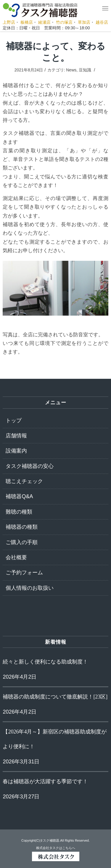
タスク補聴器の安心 (30, 466)
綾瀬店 (44, 22)
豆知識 (85, 70)
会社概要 (16, 557)
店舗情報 (16, 436)
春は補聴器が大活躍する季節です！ (45, 781)
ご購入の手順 (22, 542)
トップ (14, 421)
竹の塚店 (64, 22)
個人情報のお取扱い (30, 588)
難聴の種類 (19, 512)
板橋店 (27, 22)
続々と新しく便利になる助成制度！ (45, 662)
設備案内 (16, 451)
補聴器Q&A (19, 496)
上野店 (9, 22)
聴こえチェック (24, 481)
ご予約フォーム (24, 573)
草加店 (84, 22)
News (71, 70)
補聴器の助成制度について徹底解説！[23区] (55, 697)
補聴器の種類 (22, 527)
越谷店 (102, 22)
